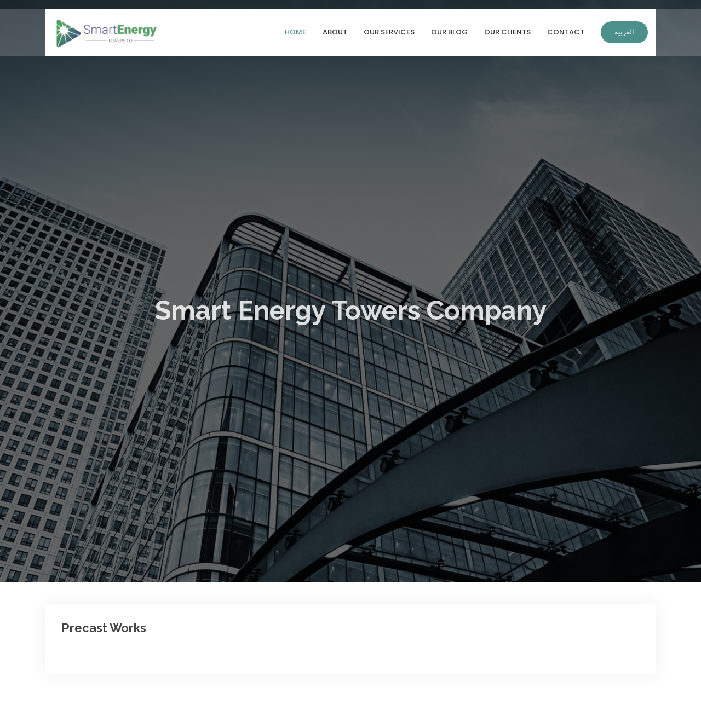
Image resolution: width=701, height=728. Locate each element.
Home (295, 34)
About (335, 34)
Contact (566, 34)
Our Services (389, 34)
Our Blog (449, 34)
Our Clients (507, 34)
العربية (624, 34)
